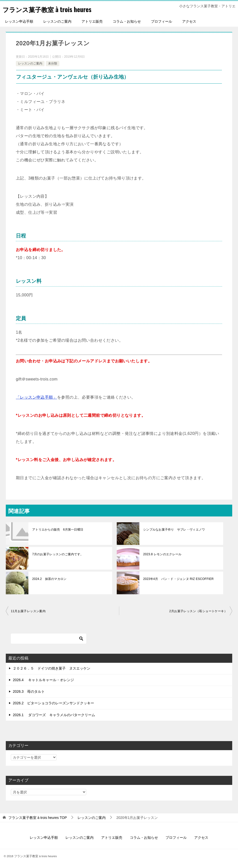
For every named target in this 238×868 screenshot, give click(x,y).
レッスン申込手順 (19, 21)
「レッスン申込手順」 (36, 397)
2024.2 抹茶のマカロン (49, 579)
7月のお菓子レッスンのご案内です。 (57, 554)
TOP (38, 818)
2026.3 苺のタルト (29, 691)
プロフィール (162, 21)
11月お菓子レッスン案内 (28, 611)
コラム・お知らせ (127, 21)
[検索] (49, 639)
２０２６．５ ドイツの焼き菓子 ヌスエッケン (52, 668)
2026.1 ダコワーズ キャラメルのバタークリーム (54, 715)
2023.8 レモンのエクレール (162, 554)
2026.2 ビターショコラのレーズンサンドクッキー (53, 703)
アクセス (189, 21)
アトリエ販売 (92, 21)
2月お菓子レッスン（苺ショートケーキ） (198, 611)
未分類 (53, 63)
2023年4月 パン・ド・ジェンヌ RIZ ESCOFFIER (177, 579)
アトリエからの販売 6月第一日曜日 (57, 530)
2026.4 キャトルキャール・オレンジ (43, 680)
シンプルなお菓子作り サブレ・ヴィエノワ (175, 530)
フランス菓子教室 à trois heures (55, 9)
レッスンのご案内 (57, 21)
